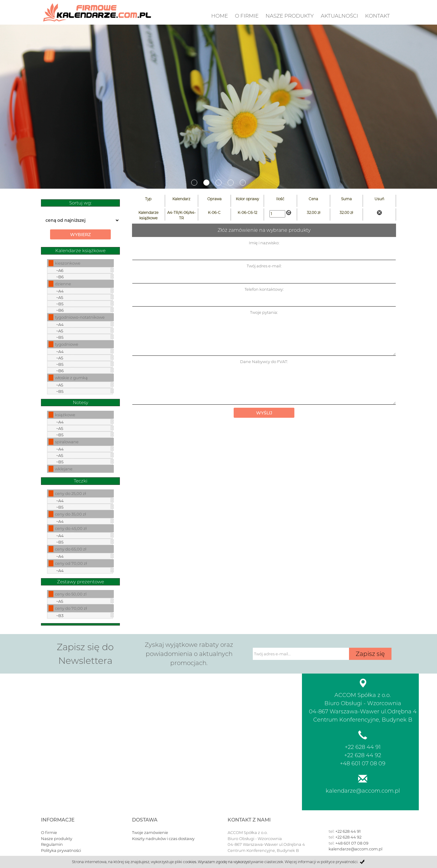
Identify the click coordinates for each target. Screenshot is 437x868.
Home (220, 16)
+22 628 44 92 (363, 755)
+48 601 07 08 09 (363, 763)
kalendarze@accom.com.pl (363, 791)
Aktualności (339, 16)
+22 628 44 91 (363, 747)
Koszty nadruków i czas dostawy (163, 839)
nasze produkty (290, 16)
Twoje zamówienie (150, 832)
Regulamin (52, 844)
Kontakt (378, 16)
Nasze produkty (57, 839)
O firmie (247, 16)
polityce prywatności (339, 862)
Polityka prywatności (61, 850)
